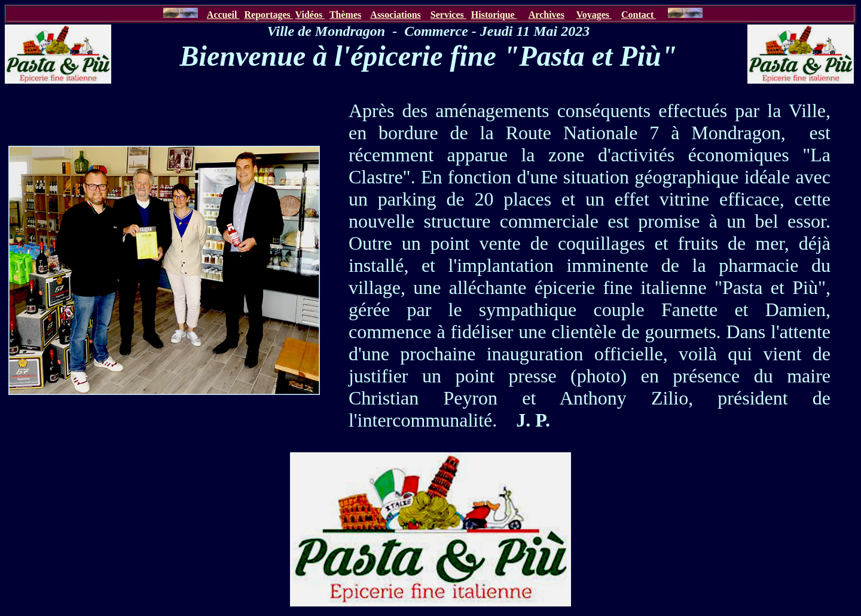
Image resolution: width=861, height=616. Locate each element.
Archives (546, 15)
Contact (639, 15)
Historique (494, 15)
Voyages (594, 15)
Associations (395, 15)
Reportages (268, 15)
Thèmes (345, 15)
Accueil (223, 15)
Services (448, 15)
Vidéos (310, 15)
